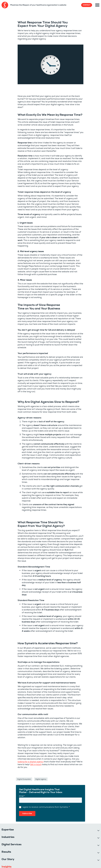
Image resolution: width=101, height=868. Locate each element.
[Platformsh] (84, 859)
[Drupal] (39, 859)
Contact (87, 5)
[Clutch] (73, 859)
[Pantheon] (62, 859)
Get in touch (36, 764)
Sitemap (26, 861)
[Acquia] (50, 859)
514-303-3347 (9, 833)
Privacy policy (6, 863)
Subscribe (27, 813)
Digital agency (41, 779)
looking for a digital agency (31, 762)
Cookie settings (9, 851)
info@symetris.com (11, 836)
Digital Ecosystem (24, 779)
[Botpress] (95, 859)
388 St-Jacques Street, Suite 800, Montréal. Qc (71, 833)
